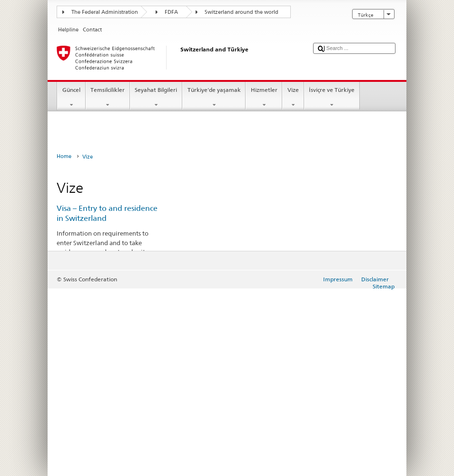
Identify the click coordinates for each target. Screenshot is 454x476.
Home (64, 156)
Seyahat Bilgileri (156, 98)
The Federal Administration (105, 12)
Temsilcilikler (108, 98)
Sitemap (384, 286)
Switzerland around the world (242, 12)
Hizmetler (264, 98)
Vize (293, 98)
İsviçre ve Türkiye (332, 98)
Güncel (71, 98)
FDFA (171, 12)
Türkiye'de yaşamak (214, 98)
